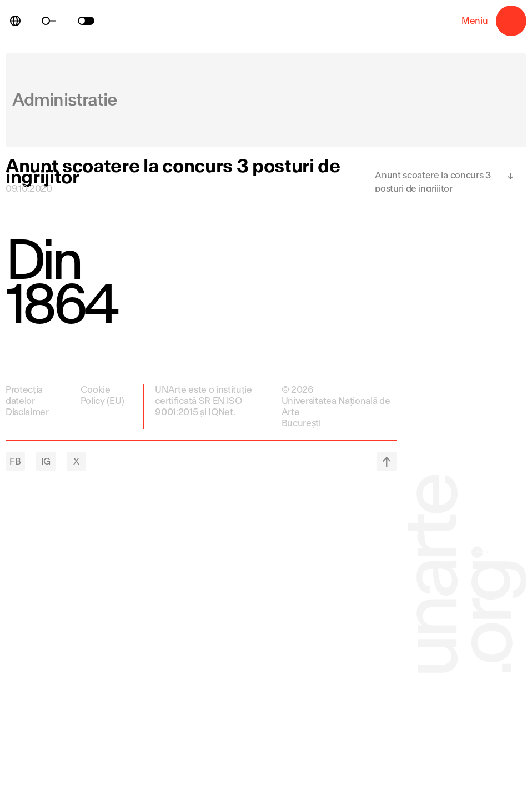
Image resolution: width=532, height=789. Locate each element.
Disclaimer (27, 412)
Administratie (65, 100)
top (387, 461)
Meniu (511, 21)
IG (46, 461)
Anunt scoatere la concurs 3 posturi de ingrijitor (433, 181)
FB (15, 461)
